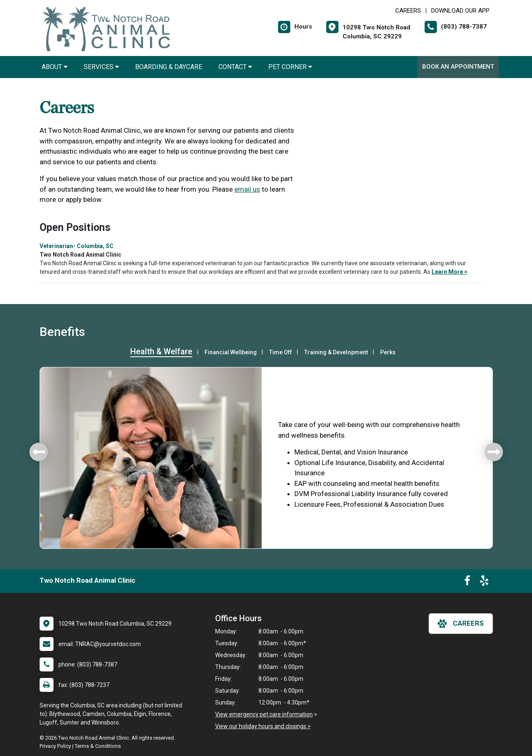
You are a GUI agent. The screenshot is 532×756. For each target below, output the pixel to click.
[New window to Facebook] (467, 582)
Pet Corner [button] (290, 67)
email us (247, 189)
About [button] (55, 67)
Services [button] (101, 67)
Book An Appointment (458, 67)
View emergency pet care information (264, 714)
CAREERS (408, 11)
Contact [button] (235, 67)
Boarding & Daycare (169, 67)
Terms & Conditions (98, 746)
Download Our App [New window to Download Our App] (460, 11)
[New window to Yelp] (484, 582)
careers (461, 624)
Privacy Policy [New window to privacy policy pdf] (55, 746)
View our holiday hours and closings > (263, 726)
